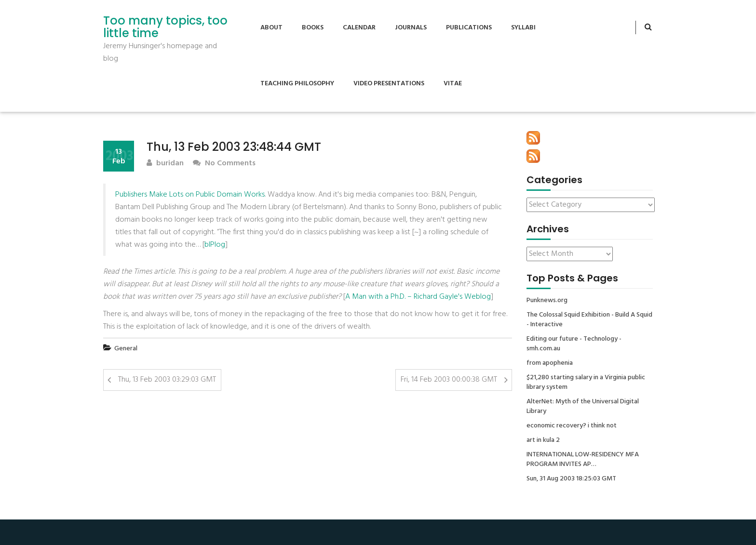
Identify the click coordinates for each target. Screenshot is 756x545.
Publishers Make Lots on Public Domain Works (190, 195)
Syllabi (523, 28)
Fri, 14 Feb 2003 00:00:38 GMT (449, 380)
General (126, 349)
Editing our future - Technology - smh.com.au (574, 344)
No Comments (224, 164)
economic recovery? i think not (572, 426)
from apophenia (550, 363)
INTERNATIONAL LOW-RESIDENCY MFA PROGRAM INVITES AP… (583, 460)
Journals (411, 28)
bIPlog (215, 245)
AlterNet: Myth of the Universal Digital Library (583, 407)
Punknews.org (547, 301)
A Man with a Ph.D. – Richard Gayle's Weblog (418, 297)
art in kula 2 (543, 440)
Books (313, 28)
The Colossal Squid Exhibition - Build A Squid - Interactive (589, 320)
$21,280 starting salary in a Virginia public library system (586, 383)
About (271, 28)
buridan (165, 164)
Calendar (359, 28)
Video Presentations (389, 84)
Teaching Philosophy (297, 84)
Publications (469, 28)
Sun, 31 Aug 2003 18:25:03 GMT (571, 479)
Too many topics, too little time (165, 27)
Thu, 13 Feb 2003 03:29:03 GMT (167, 380)
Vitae (453, 84)
